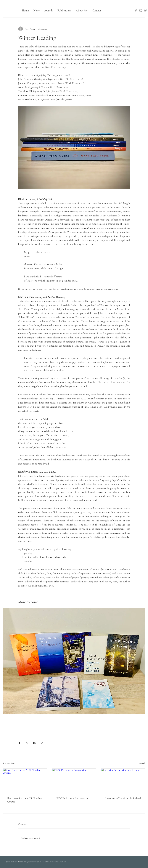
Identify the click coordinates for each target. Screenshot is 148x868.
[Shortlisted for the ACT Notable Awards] (25, 781)
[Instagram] (141, 10)
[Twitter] (146, 10)
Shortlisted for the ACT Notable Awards (24, 800)
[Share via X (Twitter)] (27, 743)
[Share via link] (42, 743)
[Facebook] (136, 10)
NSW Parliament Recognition (72, 798)
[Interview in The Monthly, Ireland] (123, 781)
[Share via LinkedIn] (34, 743)
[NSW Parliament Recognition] (74, 781)
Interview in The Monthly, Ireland (123, 798)
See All (142, 763)
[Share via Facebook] (20, 743)
